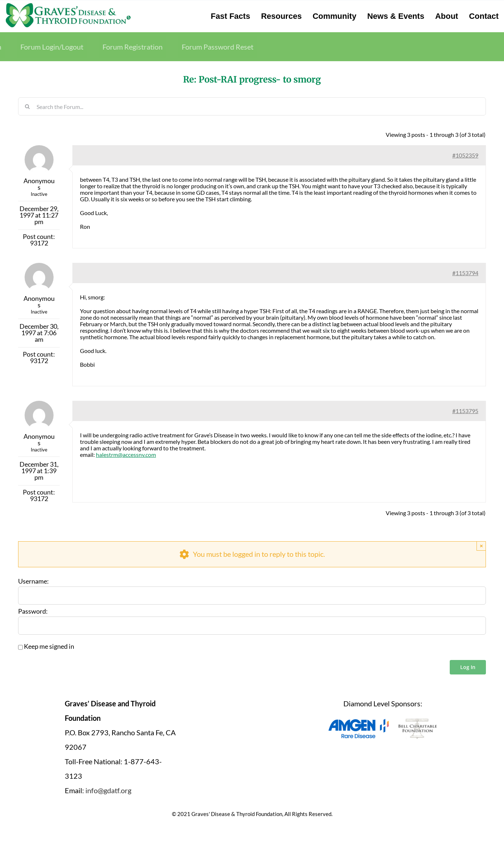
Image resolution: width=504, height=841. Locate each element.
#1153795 (465, 411)
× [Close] (481, 546)
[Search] (27, 106)
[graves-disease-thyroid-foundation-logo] (68, 5)
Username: (33, 581)
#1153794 (465, 273)
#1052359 (465, 155)
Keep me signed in (49, 647)
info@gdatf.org (108, 790)
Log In (468, 667)
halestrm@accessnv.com (126, 455)
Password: (33, 611)
